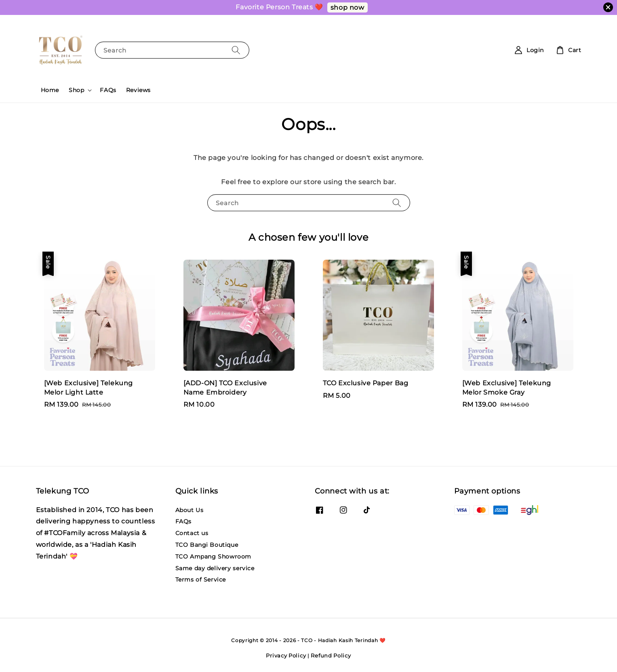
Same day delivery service (215, 568)
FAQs (108, 90)
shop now (347, 7)
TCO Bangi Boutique (207, 545)
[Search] (236, 50)
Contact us (192, 533)
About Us (190, 510)
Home (50, 90)
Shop (76, 90)
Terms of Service (201, 580)
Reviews (138, 90)
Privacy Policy (286, 655)
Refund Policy (331, 655)
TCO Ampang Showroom (213, 556)
